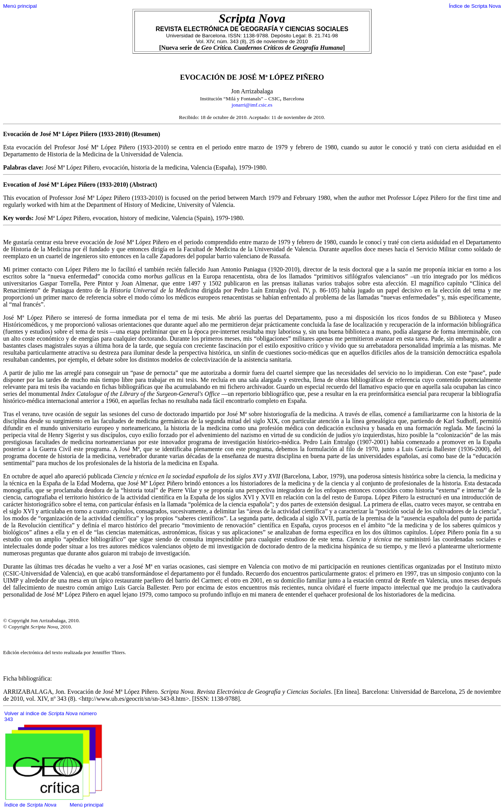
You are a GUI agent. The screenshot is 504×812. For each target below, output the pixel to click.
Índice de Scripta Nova (475, 6)
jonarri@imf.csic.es (252, 105)
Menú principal (20, 6)
